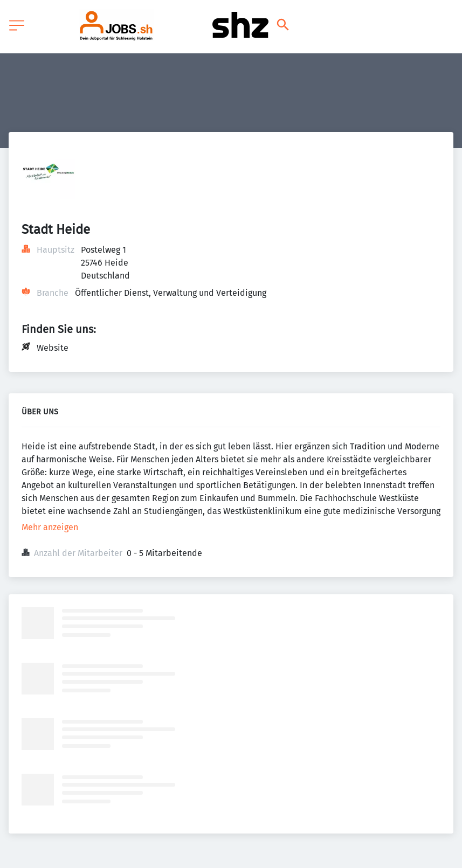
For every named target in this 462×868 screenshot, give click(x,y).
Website (53, 348)
